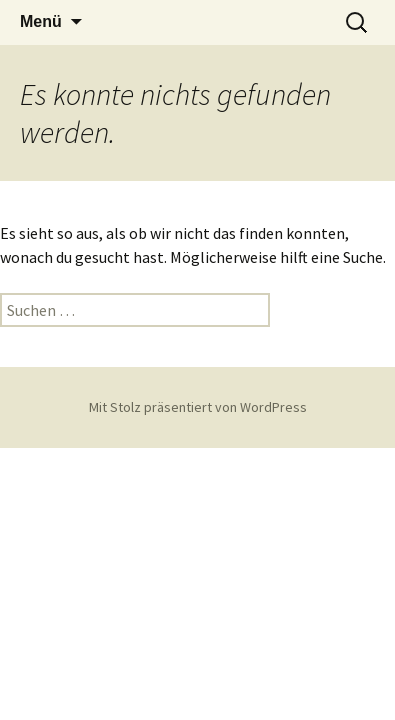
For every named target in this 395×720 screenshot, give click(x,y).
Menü (41, 21)
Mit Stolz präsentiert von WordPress (198, 407)
